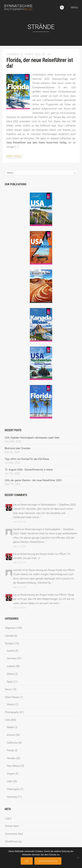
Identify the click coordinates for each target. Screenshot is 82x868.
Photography (12, 712)
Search (62, 7)
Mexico (11, 704)
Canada (9, 636)
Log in (8, 818)
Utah (9, 781)
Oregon (11, 774)
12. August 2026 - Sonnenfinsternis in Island (29, 470)
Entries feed (12, 826)
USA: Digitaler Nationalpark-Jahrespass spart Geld (32, 438)
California (12, 743)
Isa (49, 54)
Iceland (11, 666)
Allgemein (10, 628)
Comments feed (14, 834)
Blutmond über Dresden (18, 448)
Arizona (11, 735)
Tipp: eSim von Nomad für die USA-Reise (27, 459)
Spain (10, 682)
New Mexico (13, 766)
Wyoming (12, 797)
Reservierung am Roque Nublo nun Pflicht (43, 554)
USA (7, 720)
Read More (14, 156)
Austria (11, 651)
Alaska (10, 727)
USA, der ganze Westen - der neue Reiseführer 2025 (33, 480)
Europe (9, 643)
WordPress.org (13, 842)
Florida (10, 750)
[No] (78, 858)
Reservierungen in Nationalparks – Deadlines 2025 (48, 505)
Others (10, 674)
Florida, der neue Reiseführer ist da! (40, 63)
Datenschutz (48, 861)
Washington (13, 789)
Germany (12, 658)
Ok (27, 861)
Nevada (11, 758)
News (8, 689)
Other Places (12, 697)
